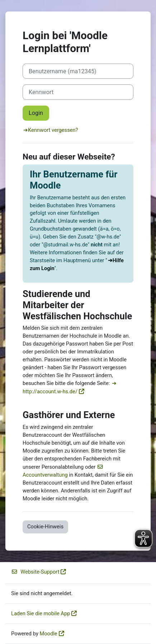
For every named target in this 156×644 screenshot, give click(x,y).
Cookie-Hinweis (45, 527)
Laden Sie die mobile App (41, 613)
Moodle (48, 634)
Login (36, 113)
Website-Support (35, 572)
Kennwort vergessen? (53, 130)
